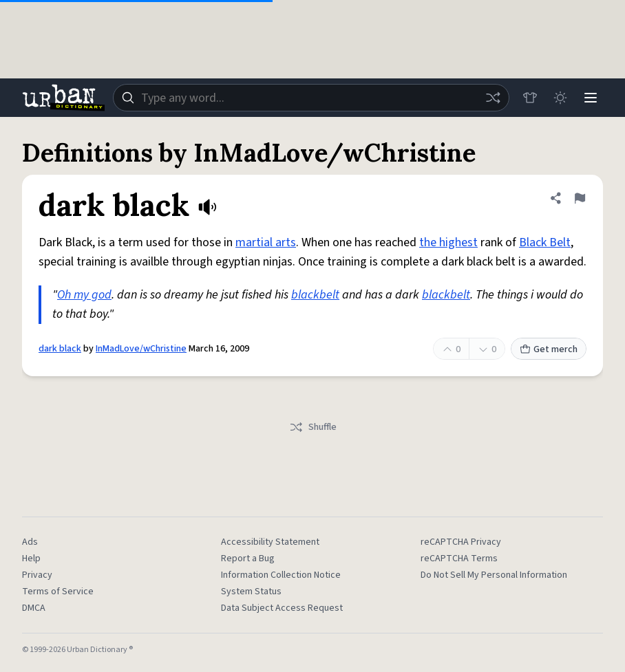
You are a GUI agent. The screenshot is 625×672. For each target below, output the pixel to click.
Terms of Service (58, 592)
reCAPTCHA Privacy (461, 542)
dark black (60, 349)
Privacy (37, 575)
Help (31, 559)
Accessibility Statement (270, 542)
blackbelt (315, 295)
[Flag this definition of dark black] (580, 198)
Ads (30, 542)
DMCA (34, 608)
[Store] (530, 98)
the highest (448, 242)
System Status (251, 592)
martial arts (266, 242)
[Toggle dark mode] (560, 98)
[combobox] (311, 98)
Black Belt (545, 242)
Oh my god (84, 295)
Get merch (549, 349)
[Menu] (591, 98)
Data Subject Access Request (282, 608)
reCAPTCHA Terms (459, 559)
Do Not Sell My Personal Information (494, 575)
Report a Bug (248, 559)
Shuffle (313, 427)
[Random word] (493, 98)
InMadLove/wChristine (141, 349)
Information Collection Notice (281, 575)
